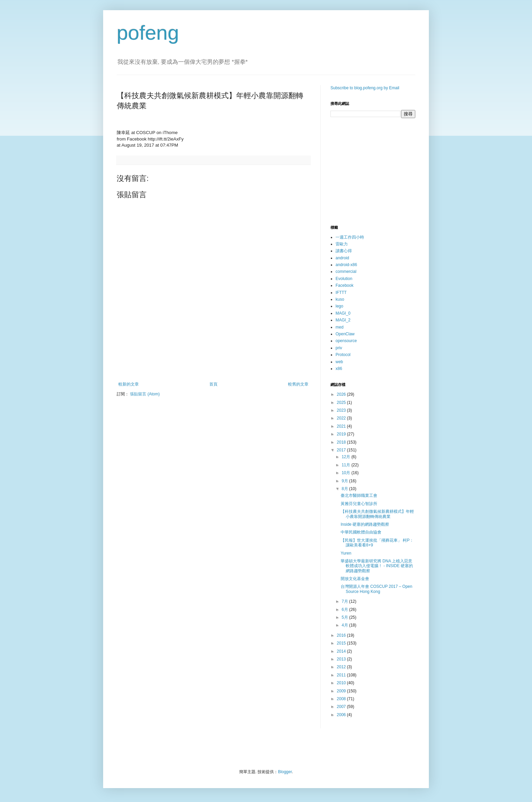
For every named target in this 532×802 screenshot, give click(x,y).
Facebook (345, 285)
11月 (347, 465)
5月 (345, 617)
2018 (342, 442)
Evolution (344, 279)
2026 (342, 394)
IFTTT (341, 293)
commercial (346, 272)
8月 (345, 489)
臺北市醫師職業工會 (359, 496)
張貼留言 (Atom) (145, 394)
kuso (340, 299)
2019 (342, 434)
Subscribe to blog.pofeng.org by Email (365, 88)
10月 (347, 473)
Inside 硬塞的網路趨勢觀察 (365, 524)
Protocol (343, 355)
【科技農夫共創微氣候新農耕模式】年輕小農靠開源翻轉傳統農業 (377, 514)
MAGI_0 (343, 313)
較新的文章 (129, 384)
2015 (342, 643)
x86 (339, 369)
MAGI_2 (343, 320)
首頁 (213, 384)
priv (339, 348)
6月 (345, 610)
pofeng (148, 33)
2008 (342, 699)
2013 (342, 659)
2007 (342, 707)
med (339, 327)
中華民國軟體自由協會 (361, 532)
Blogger (285, 772)
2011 (342, 675)
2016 (342, 635)
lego (339, 306)
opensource (346, 341)
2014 (342, 651)
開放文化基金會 (355, 579)
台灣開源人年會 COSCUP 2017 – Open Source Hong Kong (376, 589)
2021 (342, 426)
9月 (345, 481)
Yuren (346, 553)
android (342, 258)
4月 (345, 625)
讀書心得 (344, 251)
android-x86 (346, 265)
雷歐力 (342, 244)
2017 (342, 450)
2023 (342, 410)
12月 (347, 457)
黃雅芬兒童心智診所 (359, 504)
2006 (342, 715)
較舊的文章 (298, 384)
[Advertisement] (213, 363)
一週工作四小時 (350, 237)
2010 (342, 683)
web (339, 362)
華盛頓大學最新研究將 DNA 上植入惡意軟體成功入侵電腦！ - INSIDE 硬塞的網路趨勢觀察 (377, 566)
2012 (342, 667)
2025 (342, 403)
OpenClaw (345, 334)
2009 (342, 691)
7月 (345, 601)
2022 (342, 418)
